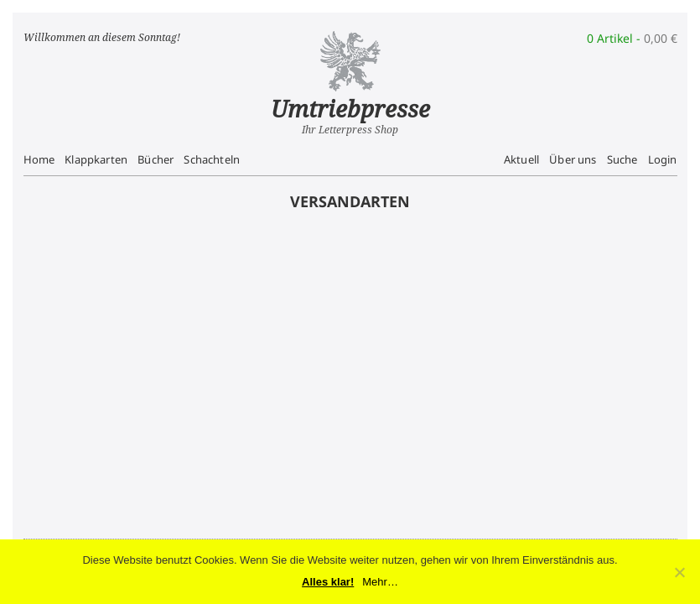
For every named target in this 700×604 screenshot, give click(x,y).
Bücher (156, 159)
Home (39, 159)
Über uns (573, 159)
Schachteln (212, 159)
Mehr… (380, 582)
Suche (622, 159)
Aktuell (521, 159)
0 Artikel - (632, 38)
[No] (679, 572)
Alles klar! (328, 582)
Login (663, 159)
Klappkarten (96, 159)
